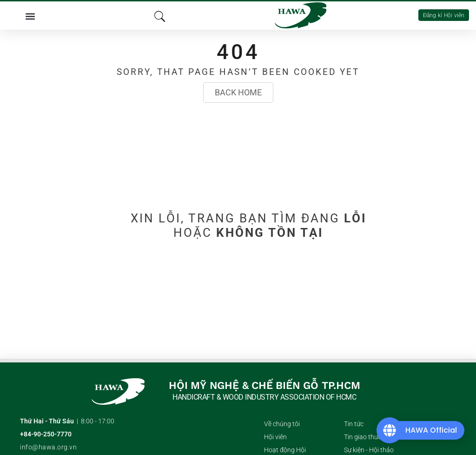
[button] (30, 16)
